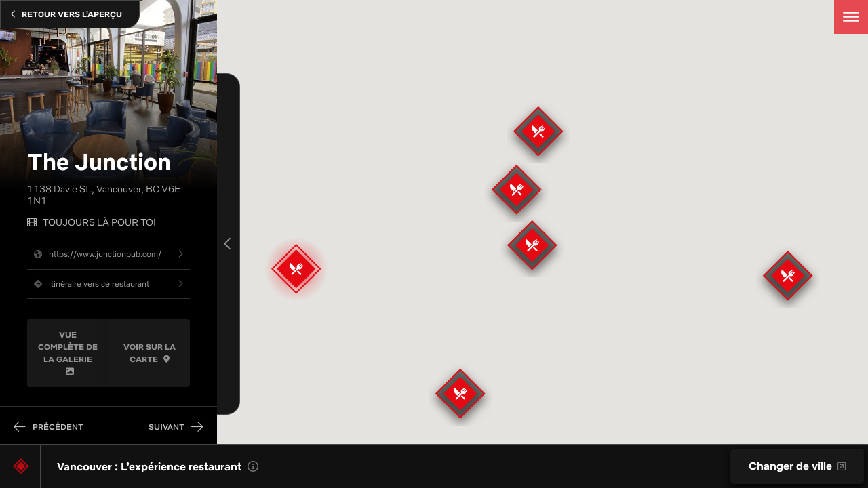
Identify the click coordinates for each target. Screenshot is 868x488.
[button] (517, 190)
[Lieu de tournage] (21, 466)
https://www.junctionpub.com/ (94, 254)
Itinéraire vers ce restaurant (88, 284)
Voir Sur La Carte (150, 353)
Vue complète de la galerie (68, 352)
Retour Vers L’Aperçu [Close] (66, 14)
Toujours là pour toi (99, 223)
